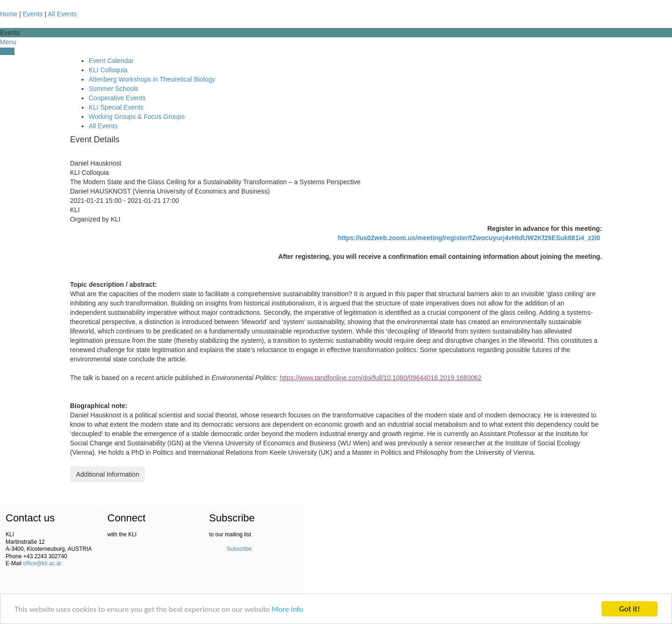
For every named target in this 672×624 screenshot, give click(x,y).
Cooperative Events (117, 98)
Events (33, 14)
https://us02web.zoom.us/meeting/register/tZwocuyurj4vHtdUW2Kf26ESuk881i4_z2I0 (469, 238)
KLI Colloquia (108, 70)
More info (287, 609)
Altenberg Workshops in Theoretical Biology (152, 79)
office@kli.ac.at (42, 563)
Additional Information (108, 474)
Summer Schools (114, 89)
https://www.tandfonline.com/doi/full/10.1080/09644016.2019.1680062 (381, 378)
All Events (62, 14)
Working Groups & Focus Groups (137, 117)
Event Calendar (111, 61)
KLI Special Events (116, 107)
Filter (7, 51)
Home (9, 14)
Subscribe (239, 549)
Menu (8, 42)
